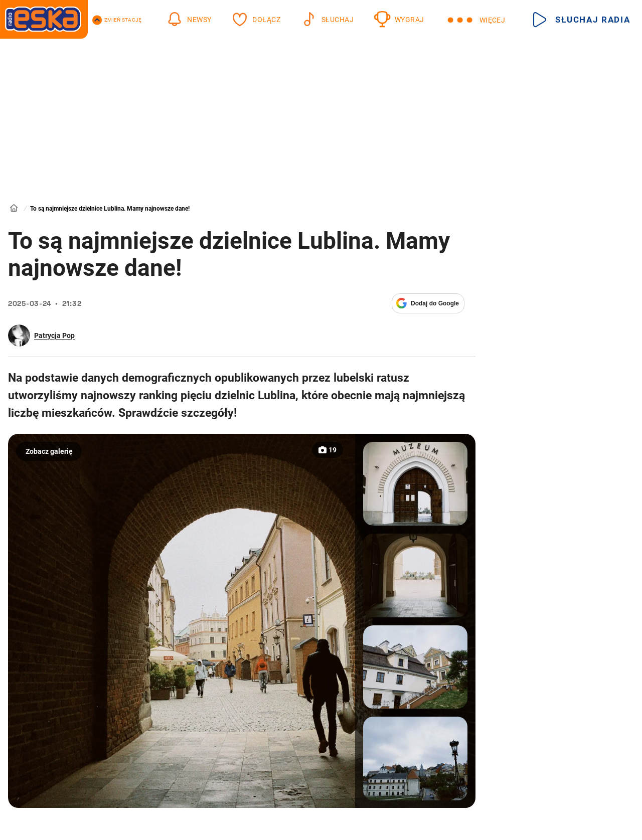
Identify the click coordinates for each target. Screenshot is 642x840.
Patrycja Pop (54, 335)
